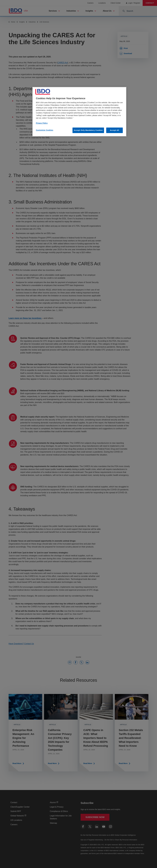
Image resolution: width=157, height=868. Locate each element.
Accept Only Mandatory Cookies (88, 130)
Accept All (114, 130)
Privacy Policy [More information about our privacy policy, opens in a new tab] (42, 123)
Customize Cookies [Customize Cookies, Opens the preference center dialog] (45, 130)
